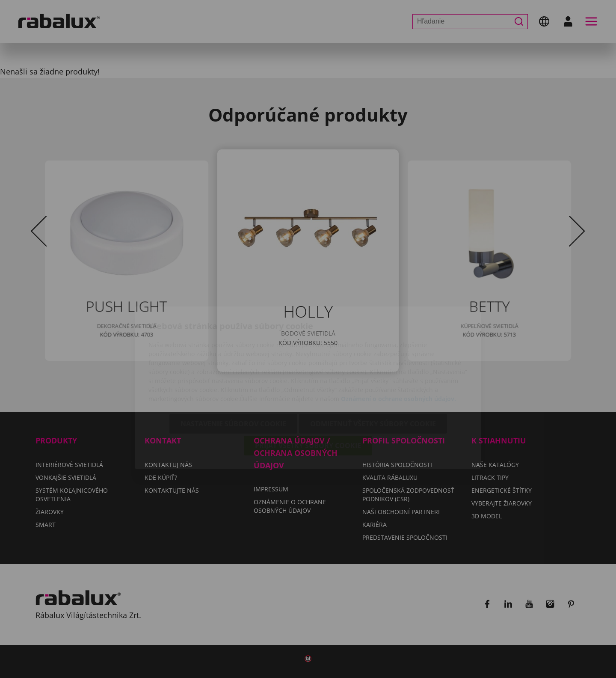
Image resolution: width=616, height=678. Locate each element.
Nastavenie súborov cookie (233, 375)
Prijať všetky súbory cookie (308, 397)
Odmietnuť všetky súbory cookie (373, 375)
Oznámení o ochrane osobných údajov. (398, 350)
